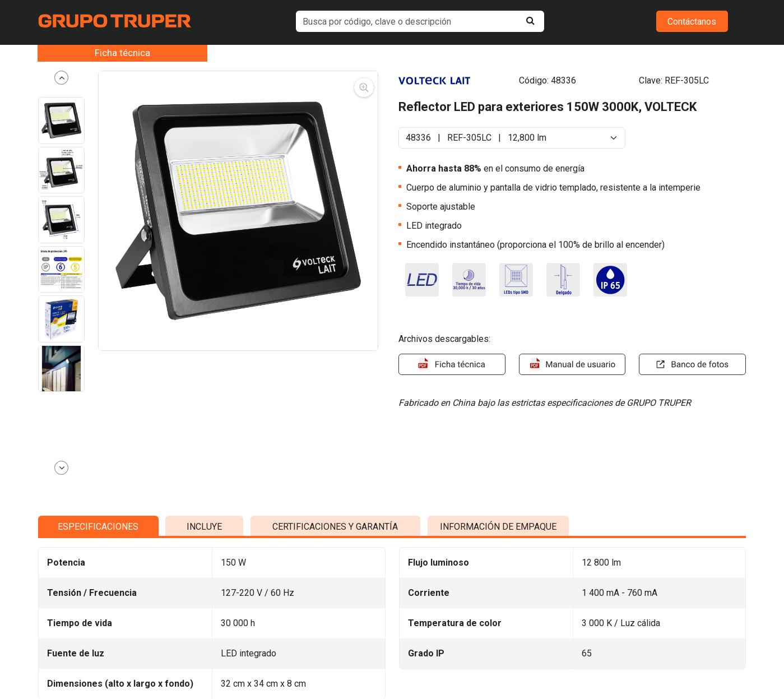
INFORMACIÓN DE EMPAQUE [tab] (498, 643)
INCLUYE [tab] (204, 643)
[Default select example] (512, 138)
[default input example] (420, 21)
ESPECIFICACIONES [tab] (98, 643)
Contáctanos (692, 22)
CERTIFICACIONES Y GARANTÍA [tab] (335, 643)
